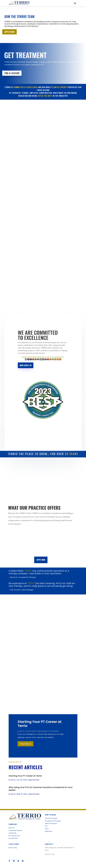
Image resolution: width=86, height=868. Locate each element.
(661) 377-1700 (50, 855)
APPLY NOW (9, 32)
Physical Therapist (51, 819)
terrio (22, 732)
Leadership (12, 833)
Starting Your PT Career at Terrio (40, 724)
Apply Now (48, 832)
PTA (46, 827)
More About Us (26, 365)
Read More (25, 744)
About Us (12, 828)
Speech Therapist (51, 824)
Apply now (41, 560)
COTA (47, 829)
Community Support (15, 831)
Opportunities (42, 732)
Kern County (13, 848)
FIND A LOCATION (12, 73)
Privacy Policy (13, 839)
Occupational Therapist (53, 821)
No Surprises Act (14, 836)
